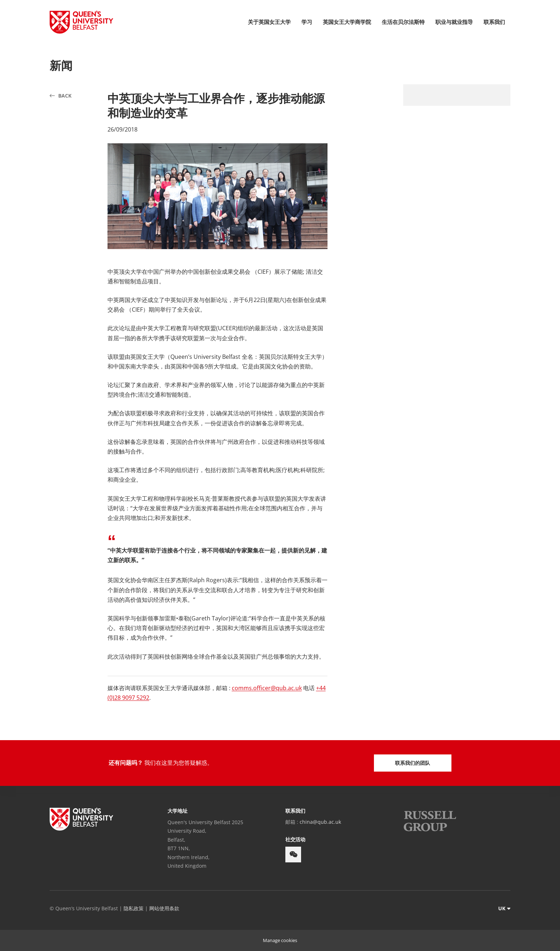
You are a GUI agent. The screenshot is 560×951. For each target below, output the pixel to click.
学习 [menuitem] (307, 22)
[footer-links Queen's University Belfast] (81, 819)
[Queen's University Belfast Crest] (81, 22)
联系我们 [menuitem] (494, 22)
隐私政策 (134, 908)
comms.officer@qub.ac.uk (267, 688)
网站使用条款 (164, 908)
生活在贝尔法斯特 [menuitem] (403, 22)
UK (502, 908)
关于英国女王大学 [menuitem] (269, 22)
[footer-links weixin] (293, 855)
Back (65, 96)
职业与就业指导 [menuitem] (454, 22)
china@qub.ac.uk (320, 822)
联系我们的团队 (412, 763)
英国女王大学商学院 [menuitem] (347, 22)
